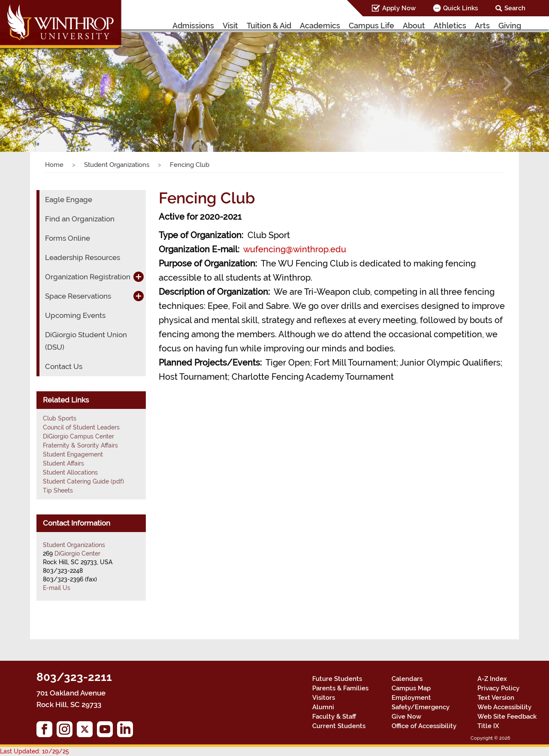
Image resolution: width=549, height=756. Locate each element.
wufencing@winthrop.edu (295, 249)
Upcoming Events (75, 315)
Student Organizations (117, 165)
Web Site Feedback (507, 717)
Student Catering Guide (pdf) (83, 481)
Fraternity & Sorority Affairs (80, 445)
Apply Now (399, 8)
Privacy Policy (498, 688)
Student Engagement (73, 454)
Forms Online (68, 238)
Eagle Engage (69, 200)
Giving (510, 26)
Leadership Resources (83, 257)
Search (515, 8)
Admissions (193, 26)
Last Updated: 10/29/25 (35, 751)
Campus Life (371, 26)
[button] (41, 83)
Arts (482, 26)
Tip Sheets (58, 490)
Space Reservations (78, 296)
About (414, 26)
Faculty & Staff (334, 717)
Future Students (337, 679)
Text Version (496, 698)
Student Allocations (70, 472)
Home (54, 165)
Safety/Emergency (421, 707)
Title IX (488, 726)
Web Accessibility (504, 707)
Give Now (406, 717)
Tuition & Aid (269, 26)
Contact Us (64, 366)
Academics (320, 26)
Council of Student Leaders (81, 427)
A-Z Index (492, 679)
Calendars (407, 679)
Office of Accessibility (424, 726)
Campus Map (411, 688)
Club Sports (60, 418)
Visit (230, 26)
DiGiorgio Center (77, 553)
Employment (411, 698)
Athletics (450, 26)
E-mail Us (57, 588)
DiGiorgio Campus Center (78, 436)
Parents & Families (340, 688)
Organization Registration (88, 277)
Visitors (324, 698)
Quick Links (460, 8)
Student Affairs (63, 463)
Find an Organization (80, 219)
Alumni (323, 707)
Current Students (339, 726)
